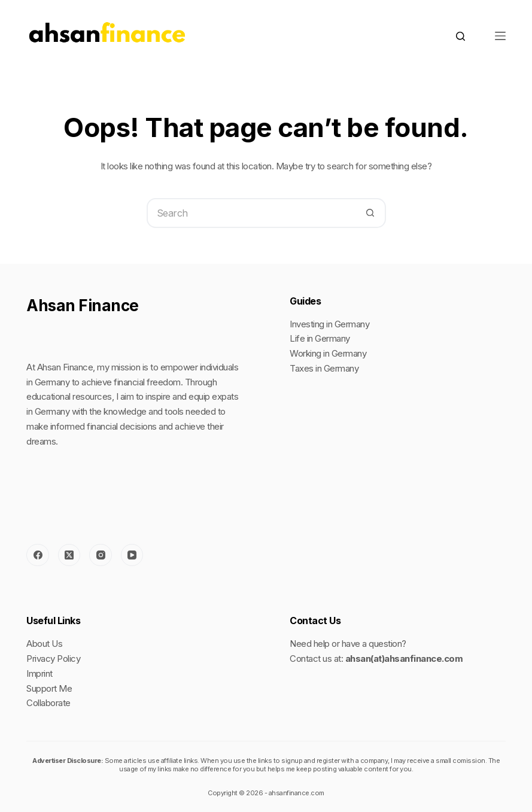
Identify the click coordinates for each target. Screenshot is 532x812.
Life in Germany (320, 338)
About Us (44, 644)
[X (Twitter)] (69, 555)
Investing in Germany (329, 324)
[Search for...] (251, 213)
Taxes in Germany (324, 368)
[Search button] (371, 213)
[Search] (460, 36)
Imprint (39, 673)
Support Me (49, 688)
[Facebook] (38, 555)
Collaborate (48, 703)
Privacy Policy (53, 659)
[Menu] (500, 36)
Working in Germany (328, 353)
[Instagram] (101, 555)
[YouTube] (132, 555)
